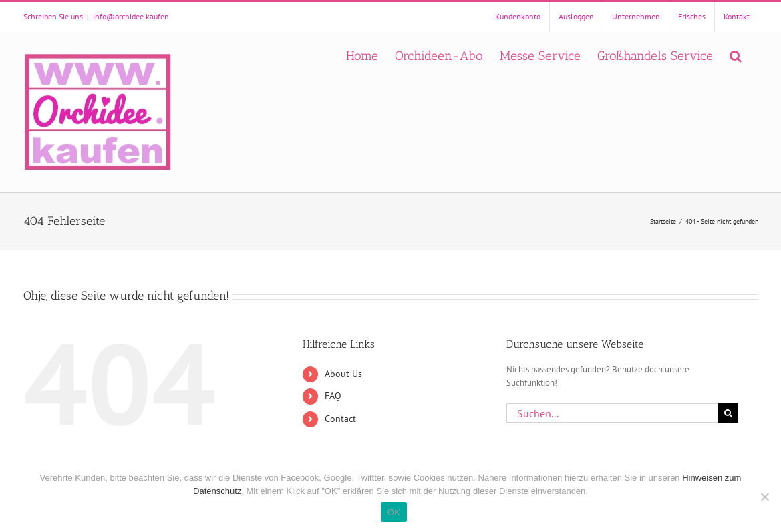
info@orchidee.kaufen (131, 16)
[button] (736, 54)
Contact (340, 419)
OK (394, 512)
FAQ (333, 396)
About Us (343, 374)
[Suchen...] (613, 413)
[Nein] (764, 497)
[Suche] (728, 413)
